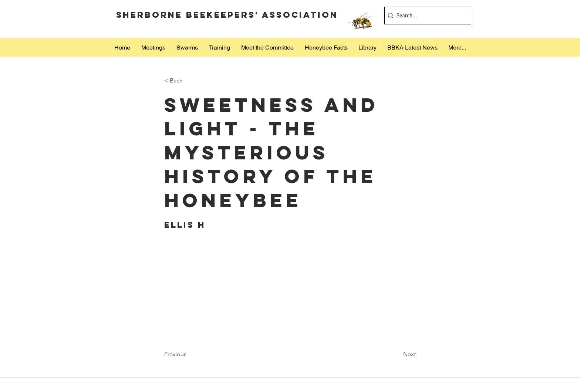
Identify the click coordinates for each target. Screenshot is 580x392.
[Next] (397, 354)
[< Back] (189, 81)
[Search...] (426, 16)
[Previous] (189, 354)
